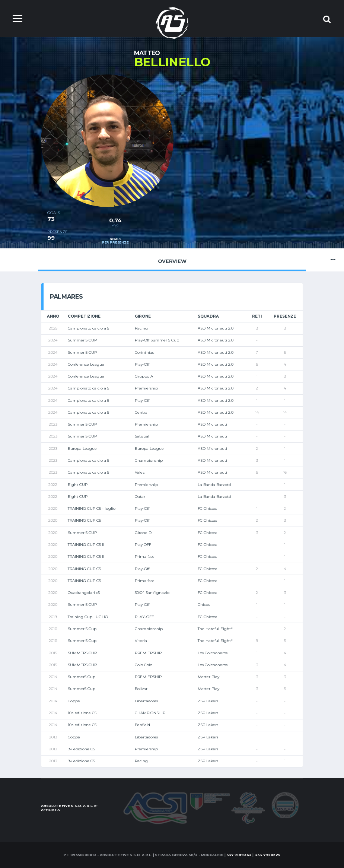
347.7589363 (239, 855)
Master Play (208, 677)
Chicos (204, 605)
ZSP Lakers (208, 701)
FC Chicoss (207, 508)
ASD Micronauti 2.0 (216, 328)
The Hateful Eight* (215, 629)
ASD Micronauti (212, 424)
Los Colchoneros (213, 653)
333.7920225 (267, 855)
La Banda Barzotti (214, 485)
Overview (172, 260)
